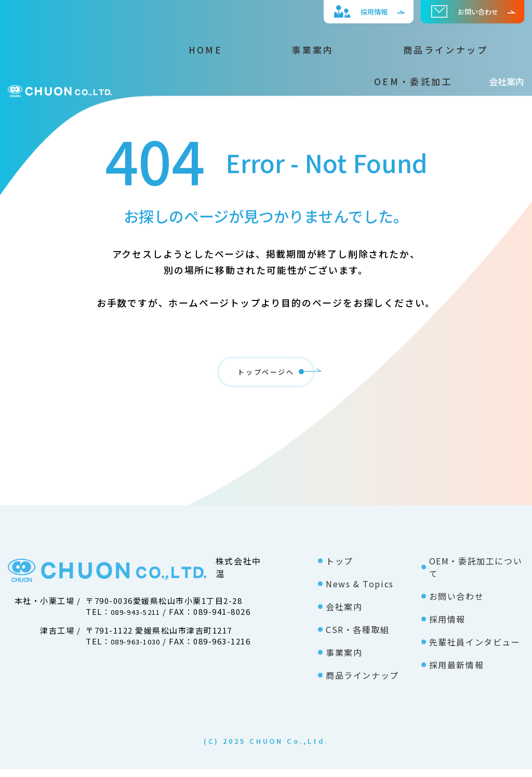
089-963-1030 (139, 649)
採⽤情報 (348, 11)
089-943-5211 (139, 619)
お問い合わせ (460, 11)
